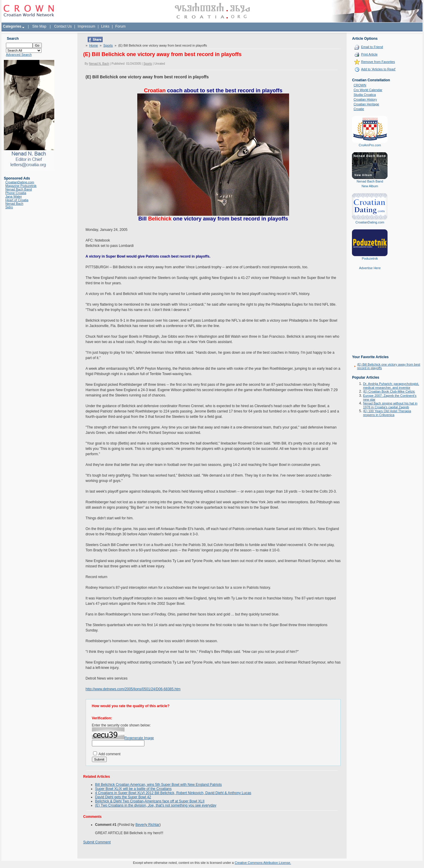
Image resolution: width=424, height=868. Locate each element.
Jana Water (14, 196)
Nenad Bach (14, 204)
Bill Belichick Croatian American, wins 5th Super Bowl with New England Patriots (159, 785)
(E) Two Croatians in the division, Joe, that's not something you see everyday (156, 805)
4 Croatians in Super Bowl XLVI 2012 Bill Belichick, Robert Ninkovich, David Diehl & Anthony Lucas (173, 793)
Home (94, 45)
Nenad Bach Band (19, 189)
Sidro (9, 207)
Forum (121, 26)
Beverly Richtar (148, 825)
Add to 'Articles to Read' (378, 69)
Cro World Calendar (368, 90)
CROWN (360, 85)
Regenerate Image (139, 738)
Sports (108, 45)
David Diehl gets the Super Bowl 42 (123, 797)
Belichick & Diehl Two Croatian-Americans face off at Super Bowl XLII (150, 801)
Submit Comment (97, 842)
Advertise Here (370, 268)
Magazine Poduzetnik (21, 186)
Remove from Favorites (378, 62)
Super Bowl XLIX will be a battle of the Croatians (133, 789)
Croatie (359, 109)
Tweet (88, 39)
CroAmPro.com (370, 145)
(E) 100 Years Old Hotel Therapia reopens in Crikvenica (387, 413)
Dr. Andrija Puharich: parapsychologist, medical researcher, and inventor (391, 386)
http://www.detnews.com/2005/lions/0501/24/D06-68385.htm (133, 689)
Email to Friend (372, 47)
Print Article (369, 54)
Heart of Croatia (17, 200)
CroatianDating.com (20, 182)
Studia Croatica (365, 95)
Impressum (86, 26)
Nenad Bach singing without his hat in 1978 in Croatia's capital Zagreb (390, 405)
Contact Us (63, 26)
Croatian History (365, 99)
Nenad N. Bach (99, 64)
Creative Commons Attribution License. (263, 863)
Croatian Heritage (366, 104)
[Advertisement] (370, 317)
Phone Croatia (16, 193)
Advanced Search (19, 55)
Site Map (39, 26)
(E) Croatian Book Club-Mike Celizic (389, 391)
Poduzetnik (370, 258)
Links (105, 26)
